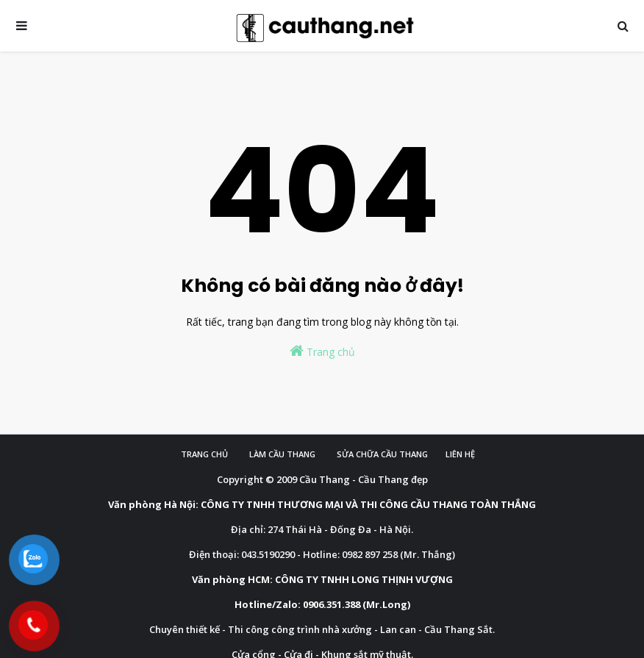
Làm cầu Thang (282, 454)
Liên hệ (460, 454)
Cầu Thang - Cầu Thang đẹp (364, 479)
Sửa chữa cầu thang (382, 454)
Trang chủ (322, 351)
